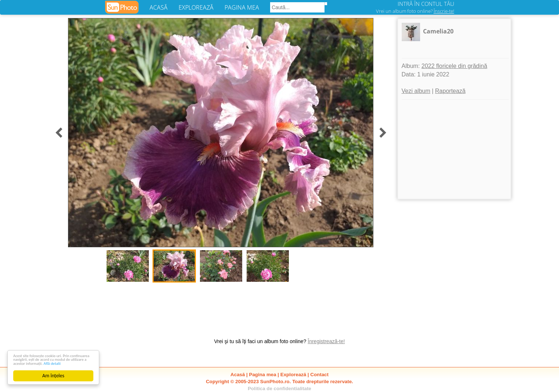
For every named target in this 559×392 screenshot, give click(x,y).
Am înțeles (53, 376)
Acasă (238, 375)
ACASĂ (159, 7)
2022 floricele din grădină (454, 66)
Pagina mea (263, 375)
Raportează (450, 91)
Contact (319, 375)
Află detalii (47, 363)
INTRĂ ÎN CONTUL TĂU (426, 4)
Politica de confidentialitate (279, 389)
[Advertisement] (454, 149)
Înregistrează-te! (326, 341)
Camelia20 (438, 31)
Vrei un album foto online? (415, 11)
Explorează (293, 375)
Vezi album (416, 91)
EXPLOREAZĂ (196, 7)
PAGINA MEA (242, 7)
